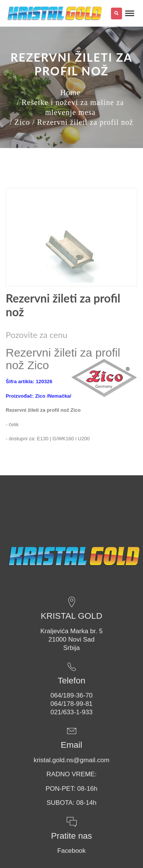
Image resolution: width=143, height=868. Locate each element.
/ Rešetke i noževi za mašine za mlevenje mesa (70, 107)
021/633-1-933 (71, 712)
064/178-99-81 (71, 704)
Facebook (71, 851)
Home (70, 92)
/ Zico (20, 122)
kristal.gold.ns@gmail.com (71, 760)
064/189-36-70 (71, 695)
